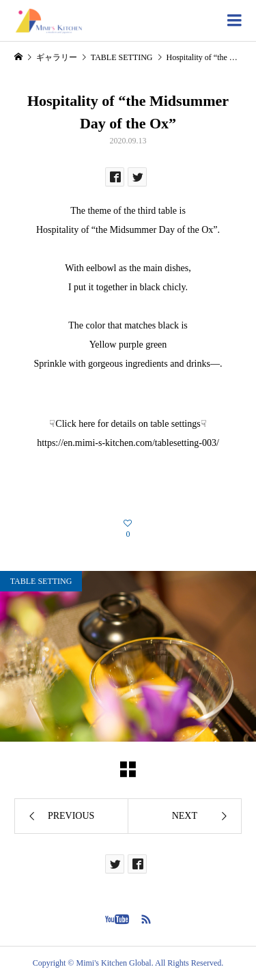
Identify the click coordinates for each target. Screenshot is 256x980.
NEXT (185, 816)
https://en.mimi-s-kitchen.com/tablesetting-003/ (128, 443)
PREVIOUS (71, 816)
